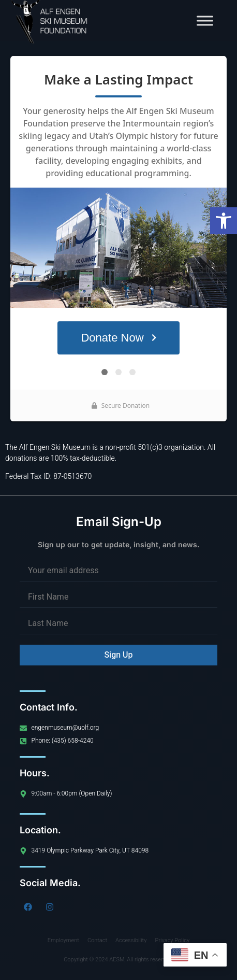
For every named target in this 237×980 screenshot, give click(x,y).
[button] (224, 221)
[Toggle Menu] (205, 20)
